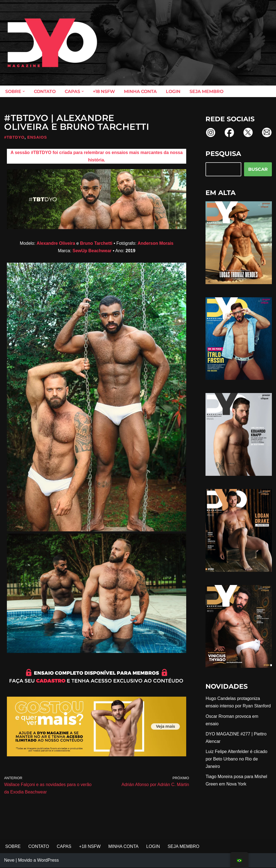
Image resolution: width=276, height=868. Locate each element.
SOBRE (13, 847)
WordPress (48, 861)
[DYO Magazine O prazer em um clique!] (52, 43)
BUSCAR (258, 169)
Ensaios (37, 137)
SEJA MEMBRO (206, 91)
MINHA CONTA (140, 91)
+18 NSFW (104, 91)
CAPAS (64, 847)
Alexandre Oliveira (56, 243)
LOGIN (173, 91)
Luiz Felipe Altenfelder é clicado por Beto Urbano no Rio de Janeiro (236, 759)
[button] (24, 91)
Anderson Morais (156, 243)
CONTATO (45, 91)
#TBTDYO (14, 137)
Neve (9, 861)
